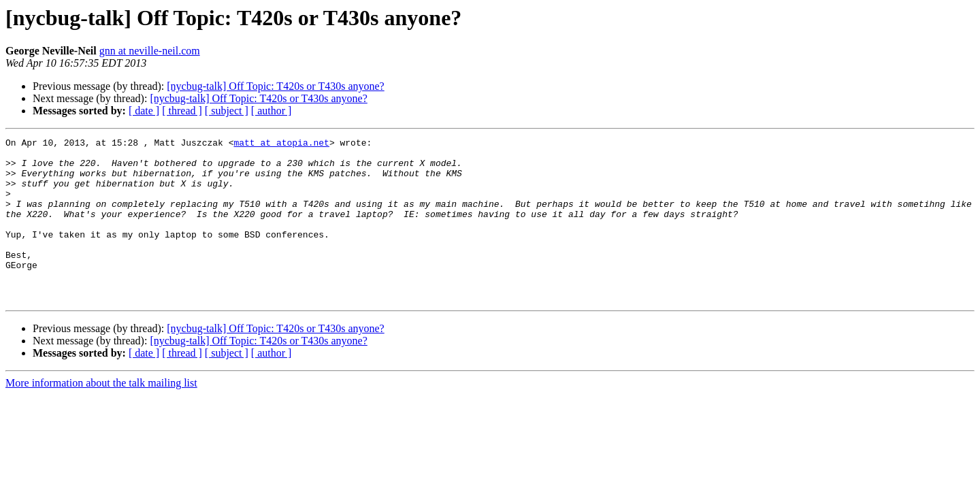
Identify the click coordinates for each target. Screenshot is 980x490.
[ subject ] (227, 111)
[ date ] (144, 111)
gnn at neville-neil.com (150, 51)
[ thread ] (182, 111)
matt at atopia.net (281, 144)
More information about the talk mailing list (101, 415)
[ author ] (272, 111)
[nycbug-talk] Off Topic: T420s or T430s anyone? (275, 86)
